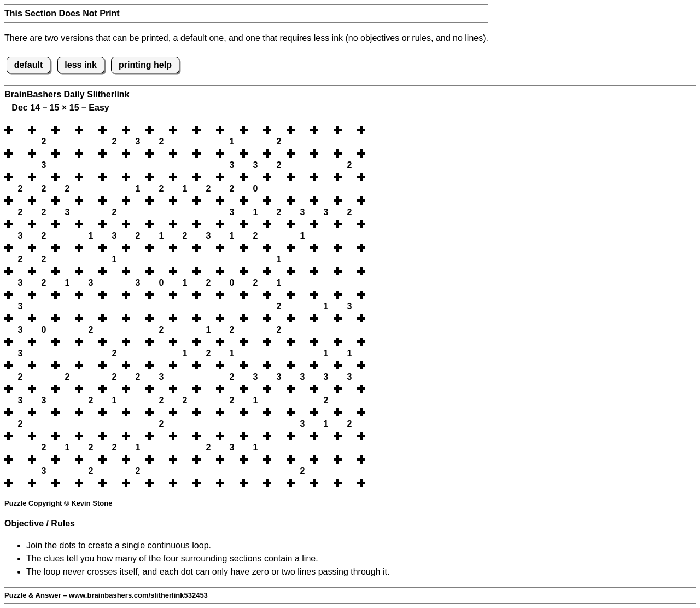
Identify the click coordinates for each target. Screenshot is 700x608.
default (28, 65)
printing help (145, 65)
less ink (81, 65)
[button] (20, 130)
